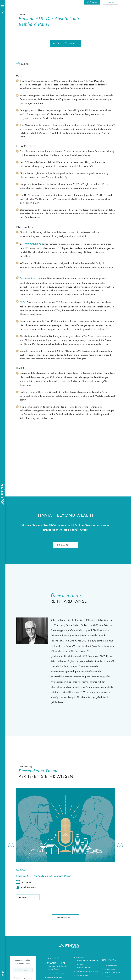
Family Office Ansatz (56, 963)
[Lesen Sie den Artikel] (65, 825)
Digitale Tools (82, 975)
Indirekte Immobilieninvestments (85, 966)
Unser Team (110, 969)
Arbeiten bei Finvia (112, 973)
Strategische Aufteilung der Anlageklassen (58, 968)
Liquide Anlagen (54, 977)
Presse (107, 976)
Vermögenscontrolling (87, 972)
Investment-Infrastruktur (56, 973)
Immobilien (81, 957)
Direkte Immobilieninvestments (88, 961)
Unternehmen (111, 966)
